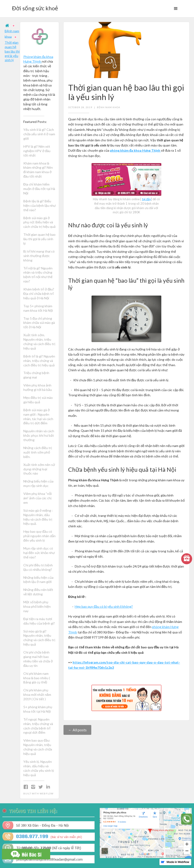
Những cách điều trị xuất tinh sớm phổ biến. (38, 452)
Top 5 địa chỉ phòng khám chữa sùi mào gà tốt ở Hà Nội (39, 323)
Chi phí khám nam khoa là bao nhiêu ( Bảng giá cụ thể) (37, 678)
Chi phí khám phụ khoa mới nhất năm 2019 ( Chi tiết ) (37, 695)
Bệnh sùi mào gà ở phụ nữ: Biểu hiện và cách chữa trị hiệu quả (39, 222)
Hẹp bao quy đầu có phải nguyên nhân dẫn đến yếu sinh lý (39, 536)
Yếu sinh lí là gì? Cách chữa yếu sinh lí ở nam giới (39, 134)
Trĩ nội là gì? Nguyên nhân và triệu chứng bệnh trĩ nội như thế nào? (38, 275)
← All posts (77, 730)
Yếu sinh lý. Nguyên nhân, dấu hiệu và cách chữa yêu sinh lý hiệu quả (39, 768)
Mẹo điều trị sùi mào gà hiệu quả (38, 400)
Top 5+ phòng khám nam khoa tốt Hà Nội (38, 308)
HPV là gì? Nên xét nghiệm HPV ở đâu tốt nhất (37, 151)
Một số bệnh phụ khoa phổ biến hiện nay (37, 606)
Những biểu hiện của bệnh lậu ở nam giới (38, 580)
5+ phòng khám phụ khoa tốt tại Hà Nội (38, 709)
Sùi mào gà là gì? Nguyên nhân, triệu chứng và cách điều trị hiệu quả (39, 638)
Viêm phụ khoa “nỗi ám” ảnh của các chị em (37, 498)
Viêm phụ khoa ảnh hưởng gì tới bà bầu (38, 387)
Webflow (47, 793)
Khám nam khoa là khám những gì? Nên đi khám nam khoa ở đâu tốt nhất (38, 170)
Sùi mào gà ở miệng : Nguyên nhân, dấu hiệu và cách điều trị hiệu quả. (38, 517)
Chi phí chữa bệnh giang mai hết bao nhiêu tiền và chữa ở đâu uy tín (38, 659)
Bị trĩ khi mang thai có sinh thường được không (39, 256)
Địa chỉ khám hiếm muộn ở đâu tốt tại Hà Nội (39, 189)
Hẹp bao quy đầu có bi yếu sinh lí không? (104, 606)
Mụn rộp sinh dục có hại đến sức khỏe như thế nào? (39, 553)
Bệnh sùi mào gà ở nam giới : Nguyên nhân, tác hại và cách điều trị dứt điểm (38, 417)
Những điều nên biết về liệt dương (38, 592)
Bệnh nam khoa (109, 107)
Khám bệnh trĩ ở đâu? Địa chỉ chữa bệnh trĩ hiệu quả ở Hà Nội (39, 294)
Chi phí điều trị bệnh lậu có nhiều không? (38, 567)
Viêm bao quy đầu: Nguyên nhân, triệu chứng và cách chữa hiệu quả (38, 747)
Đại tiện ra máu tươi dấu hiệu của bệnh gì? (39, 621)
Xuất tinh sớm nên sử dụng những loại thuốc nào (39, 469)
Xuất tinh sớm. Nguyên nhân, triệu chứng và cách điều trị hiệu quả (39, 342)
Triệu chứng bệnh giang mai (36, 375)
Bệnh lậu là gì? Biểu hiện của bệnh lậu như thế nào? (39, 205)
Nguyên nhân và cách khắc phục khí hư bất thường (39, 435)
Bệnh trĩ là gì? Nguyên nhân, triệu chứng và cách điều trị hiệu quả (39, 361)
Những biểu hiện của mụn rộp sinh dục (38, 483)
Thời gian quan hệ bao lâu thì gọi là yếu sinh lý (12, 51)
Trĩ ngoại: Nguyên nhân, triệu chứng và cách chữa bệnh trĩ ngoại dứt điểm (38, 726)
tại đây (146, 199)
